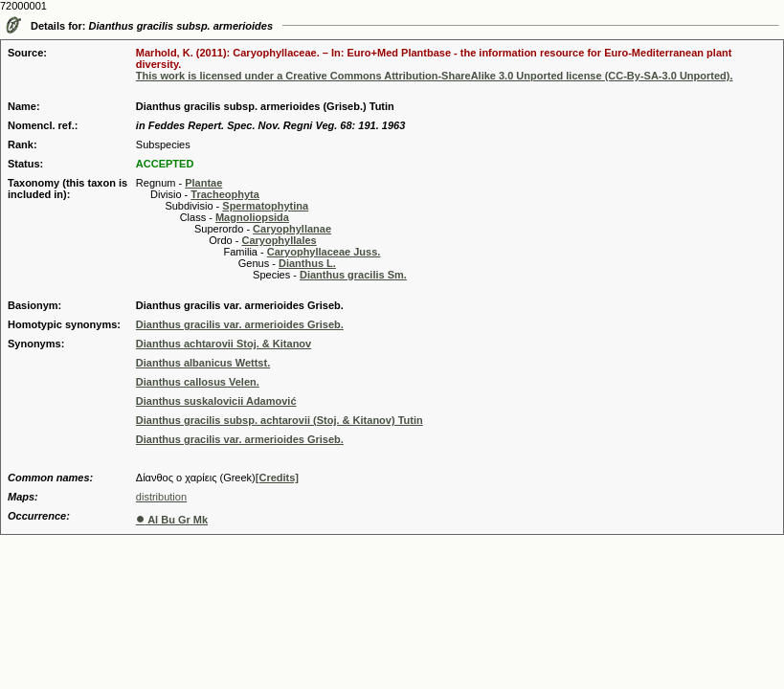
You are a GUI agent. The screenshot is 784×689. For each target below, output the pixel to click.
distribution (161, 497)
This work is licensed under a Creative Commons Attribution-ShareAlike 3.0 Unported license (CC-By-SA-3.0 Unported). (435, 76)
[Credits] (277, 478)
